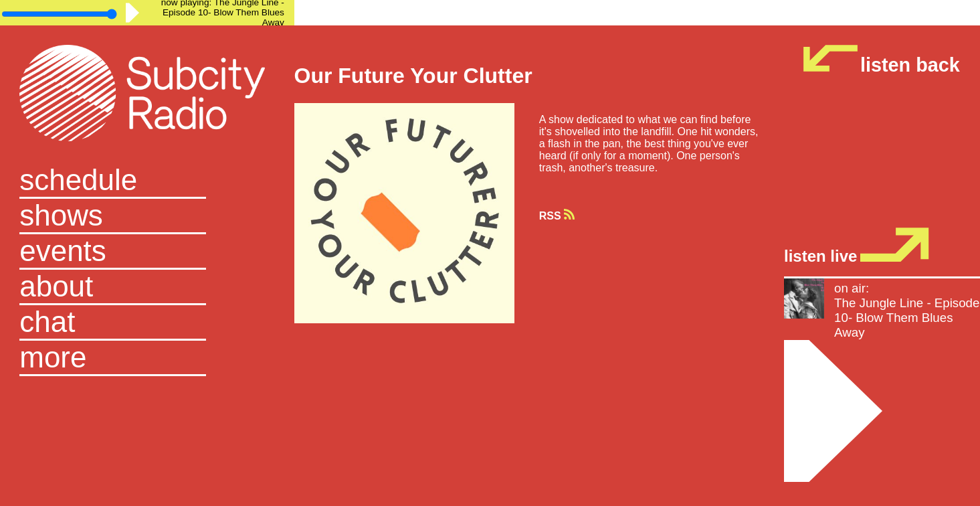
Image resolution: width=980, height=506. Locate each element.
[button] (147, 358)
